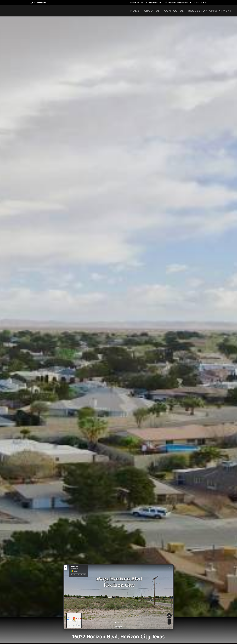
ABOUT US (152, 11)
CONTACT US (174, 11)
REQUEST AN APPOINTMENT (210, 11)
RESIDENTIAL (152, 3)
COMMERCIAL (134, 3)
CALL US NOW (201, 3)
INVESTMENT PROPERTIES (176, 3)
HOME (135, 11)
